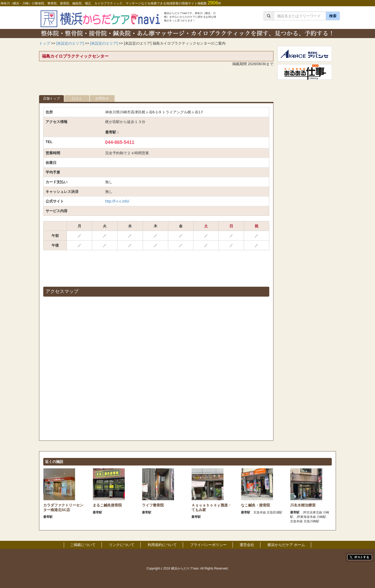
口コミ (77, 98)
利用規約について (162, 545)
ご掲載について (83, 545)
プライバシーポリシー (208, 545)
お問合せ (102, 98)
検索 (333, 16)
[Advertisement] (156, 82)
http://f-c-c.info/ (117, 201)
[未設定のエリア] (70, 43)
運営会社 (247, 545)
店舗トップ (51, 98)
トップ (45, 43)
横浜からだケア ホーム (286, 545)
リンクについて (122, 545)
